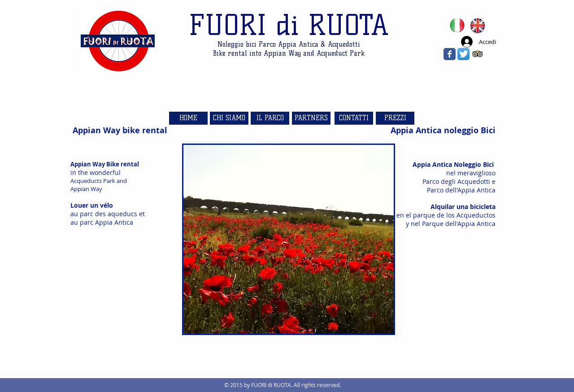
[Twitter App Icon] (463, 54)
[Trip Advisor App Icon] (477, 54)
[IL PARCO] (270, 118)
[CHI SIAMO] (229, 118)
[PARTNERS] (311, 118)
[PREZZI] (395, 118)
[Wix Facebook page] (450, 54)
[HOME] (188, 118)
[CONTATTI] (354, 118)
